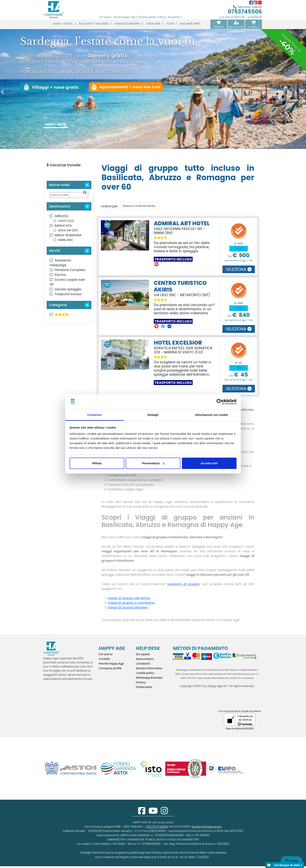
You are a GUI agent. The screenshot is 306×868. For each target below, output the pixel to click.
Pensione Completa (70, 270)
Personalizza (153, 463)
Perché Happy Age (111, 664)
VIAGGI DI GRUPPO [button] (127, 24)
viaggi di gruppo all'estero (128, 607)
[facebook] (142, 813)
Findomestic (144, 687)
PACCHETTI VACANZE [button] (94, 24)
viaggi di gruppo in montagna (131, 603)
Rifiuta (97, 463)
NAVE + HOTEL (56, 124)
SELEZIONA (239, 269)
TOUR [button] (170, 24)
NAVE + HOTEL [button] (63, 24)
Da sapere (143, 654)
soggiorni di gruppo (183, 584)
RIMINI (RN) (65, 240)
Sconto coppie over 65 (67, 282)
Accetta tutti (209, 463)
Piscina (60, 275)
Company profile (110, 668)
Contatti (104, 659)
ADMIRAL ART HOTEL (182, 223)
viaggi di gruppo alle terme (129, 598)
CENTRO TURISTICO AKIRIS (180, 286)
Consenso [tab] (94, 415)
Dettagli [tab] (153, 415)
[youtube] (153, 813)
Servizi (70, 251)
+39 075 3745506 (156, 827)
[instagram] (164, 813)
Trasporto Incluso (68, 294)
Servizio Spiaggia (68, 289)
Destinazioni (70, 206)
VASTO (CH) (66, 221)
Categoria (70, 305)
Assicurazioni (145, 659)
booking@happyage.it (207, 827)
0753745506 (245, 12)
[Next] (283, 93)
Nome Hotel (70, 185)
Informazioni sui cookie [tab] (212, 415)
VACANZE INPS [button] (190, 24)
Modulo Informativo (149, 668)
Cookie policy (145, 673)
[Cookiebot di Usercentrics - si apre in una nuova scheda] (219, 402)
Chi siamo (106, 654)
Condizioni (143, 664)
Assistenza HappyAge (60, 263)
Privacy (141, 682)
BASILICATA (63, 226)
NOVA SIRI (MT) (68, 230)
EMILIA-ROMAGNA (68, 235)
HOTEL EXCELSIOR (178, 343)
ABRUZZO (61, 216)
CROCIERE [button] (153, 24)
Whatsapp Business (149, 678)
